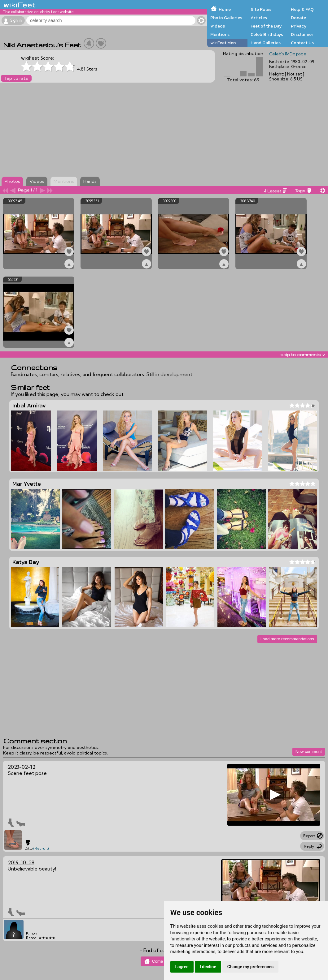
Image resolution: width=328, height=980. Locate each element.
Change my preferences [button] (250, 967)
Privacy (299, 26)
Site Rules (261, 9)
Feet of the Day (266, 26)
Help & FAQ (302, 9)
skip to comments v (303, 355)
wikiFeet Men (223, 43)
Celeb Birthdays (267, 34)
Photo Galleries (226, 18)
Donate (298, 18)
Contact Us (302, 43)
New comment (309, 752)
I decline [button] (208, 967)
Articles (259, 18)
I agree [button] (182, 967)
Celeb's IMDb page (288, 54)
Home (225, 9)
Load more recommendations (287, 639)
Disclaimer (302, 34)
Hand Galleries (266, 43)
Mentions (220, 34)
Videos (218, 26)
